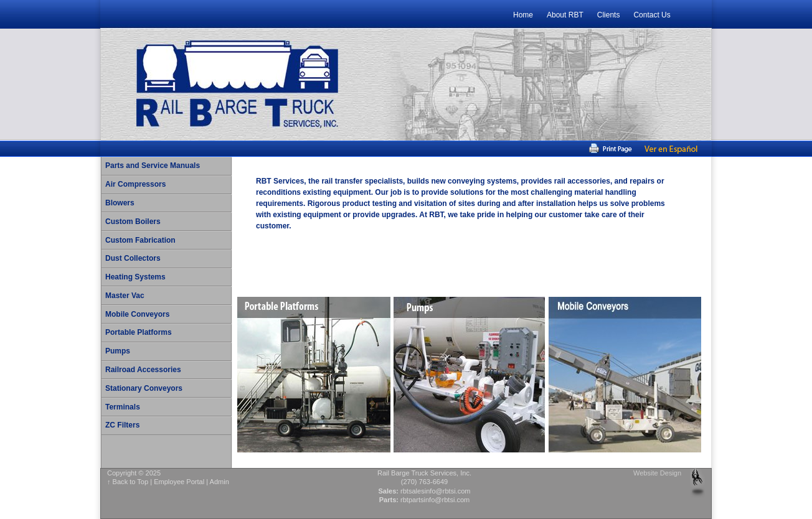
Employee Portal (179, 482)
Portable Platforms (139, 332)
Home (523, 15)
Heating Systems (135, 277)
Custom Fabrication (140, 240)
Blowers (120, 203)
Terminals (123, 407)
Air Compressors (135, 184)
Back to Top (131, 482)
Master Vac (125, 296)
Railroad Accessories (143, 370)
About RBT (565, 15)
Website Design (657, 473)
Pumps (118, 351)
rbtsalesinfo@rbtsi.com (436, 491)
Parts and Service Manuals (153, 166)
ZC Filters (122, 425)
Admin (220, 482)
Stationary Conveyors (144, 388)
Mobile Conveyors (137, 314)
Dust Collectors (133, 258)
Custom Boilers (133, 222)
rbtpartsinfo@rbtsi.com (435, 500)
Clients (609, 15)
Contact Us (652, 15)
